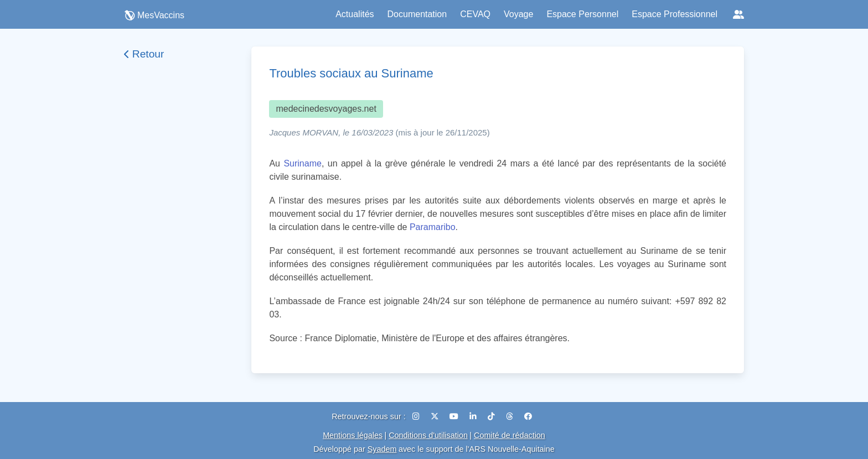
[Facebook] (528, 416)
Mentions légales (353, 435)
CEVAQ (475, 14)
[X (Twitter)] (436, 416)
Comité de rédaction (510, 435)
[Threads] (511, 416)
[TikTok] (492, 416)
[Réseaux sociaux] (738, 14)
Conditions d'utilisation (428, 435)
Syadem (382, 449)
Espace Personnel (582, 14)
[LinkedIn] (474, 416)
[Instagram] (417, 416)
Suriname (302, 163)
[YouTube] (455, 416)
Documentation (417, 14)
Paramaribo (433, 227)
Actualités (355, 14)
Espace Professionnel (675, 14)
